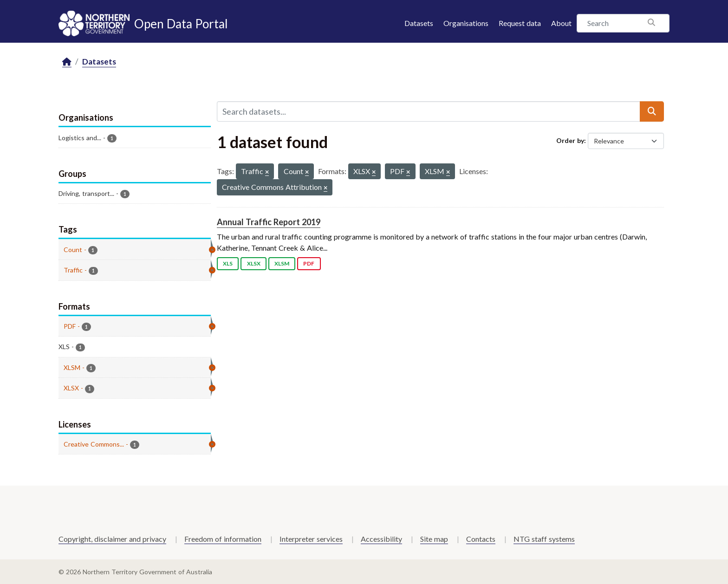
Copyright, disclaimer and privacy (112, 539)
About (561, 23)
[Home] (67, 62)
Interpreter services (311, 539)
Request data (520, 23)
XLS (228, 263)
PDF (309, 263)
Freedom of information (223, 539)
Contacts (481, 539)
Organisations (466, 23)
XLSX (254, 263)
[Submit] (652, 111)
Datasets (419, 23)
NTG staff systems (544, 539)
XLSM (282, 263)
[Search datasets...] (429, 111)
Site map (434, 539)
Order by (570, 140)
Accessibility (381, 539)
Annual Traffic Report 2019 (269, 222)
